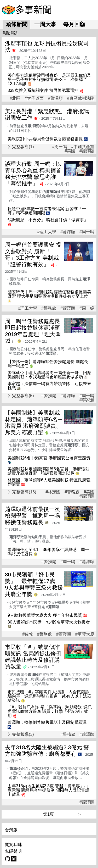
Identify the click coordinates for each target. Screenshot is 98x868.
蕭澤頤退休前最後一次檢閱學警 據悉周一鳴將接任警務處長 (32, 516)
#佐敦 (28, 634)
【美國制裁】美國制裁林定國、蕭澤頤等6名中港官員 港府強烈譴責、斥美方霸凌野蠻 (34, 422)
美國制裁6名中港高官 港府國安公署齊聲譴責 (49, 458)
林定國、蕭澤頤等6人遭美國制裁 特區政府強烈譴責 (49, 482)
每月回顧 (74, 24)
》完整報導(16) (22, 492)
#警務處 (49, 308)
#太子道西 (34, 98)
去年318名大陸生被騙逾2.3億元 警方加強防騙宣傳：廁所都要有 (47, 750)
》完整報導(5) (21, 396)
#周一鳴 (59, 147)
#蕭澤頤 (55, 98)
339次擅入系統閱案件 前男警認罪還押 (43, 90)
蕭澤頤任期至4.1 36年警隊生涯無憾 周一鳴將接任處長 (48, 552)
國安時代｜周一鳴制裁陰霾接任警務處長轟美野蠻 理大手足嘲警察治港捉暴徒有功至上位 (49, 294)
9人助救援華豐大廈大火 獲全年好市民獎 (45, 615)
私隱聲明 (13, 851)
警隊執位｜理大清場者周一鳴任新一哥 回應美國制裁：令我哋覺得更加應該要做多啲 (49, 375)
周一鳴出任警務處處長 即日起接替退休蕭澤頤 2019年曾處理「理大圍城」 (35, 331)
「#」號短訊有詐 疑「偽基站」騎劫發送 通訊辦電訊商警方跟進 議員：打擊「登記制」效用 (50, 711)
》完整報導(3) (21, 734)
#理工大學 (47, 232)
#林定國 (53, 492)
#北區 (15, 98)
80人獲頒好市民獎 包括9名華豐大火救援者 (49, 622)
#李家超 (87, 400)
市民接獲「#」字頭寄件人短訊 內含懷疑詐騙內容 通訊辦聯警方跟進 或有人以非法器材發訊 (49, 696)
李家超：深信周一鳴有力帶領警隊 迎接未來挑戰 (49, 386)
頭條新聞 (16, 24)
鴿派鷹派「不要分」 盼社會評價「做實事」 (48, 220)
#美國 (70, 151)
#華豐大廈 (85, 634)
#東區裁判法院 (81, 98)
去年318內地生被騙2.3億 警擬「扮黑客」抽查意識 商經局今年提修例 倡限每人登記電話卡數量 (48, 790)
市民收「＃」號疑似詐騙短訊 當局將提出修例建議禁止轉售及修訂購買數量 (33, 657)
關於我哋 (13, 845)
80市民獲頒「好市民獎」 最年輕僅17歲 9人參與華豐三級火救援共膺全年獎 (34, 584)
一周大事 (45, 24)
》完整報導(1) (21, 147)
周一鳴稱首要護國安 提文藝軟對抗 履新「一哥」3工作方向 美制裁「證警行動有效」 (33, 254)
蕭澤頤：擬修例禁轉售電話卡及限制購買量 (47, 722)
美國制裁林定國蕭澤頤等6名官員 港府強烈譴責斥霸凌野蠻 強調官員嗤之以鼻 (48, 471)
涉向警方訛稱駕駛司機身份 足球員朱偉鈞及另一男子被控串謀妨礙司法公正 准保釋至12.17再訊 (49, 79)
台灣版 (11, 830)
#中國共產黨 (83, 147)
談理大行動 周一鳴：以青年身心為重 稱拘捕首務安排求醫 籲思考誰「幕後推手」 (33, 174)
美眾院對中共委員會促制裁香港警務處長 (45, 139)
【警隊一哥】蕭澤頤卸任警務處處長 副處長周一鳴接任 (48, 364)
